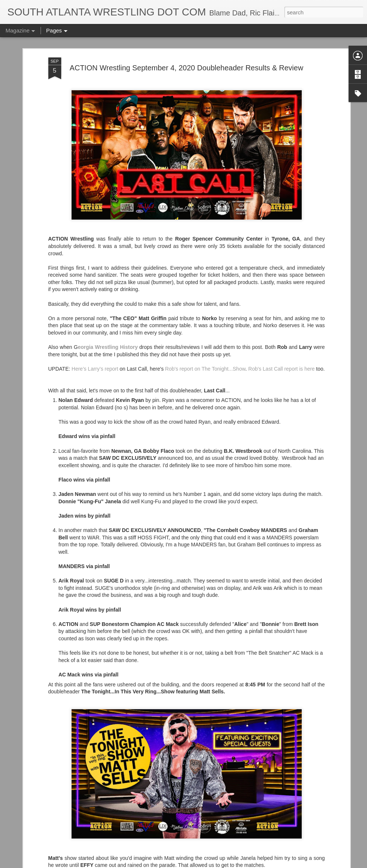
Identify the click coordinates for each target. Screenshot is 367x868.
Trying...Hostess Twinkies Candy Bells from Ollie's (179, 692)
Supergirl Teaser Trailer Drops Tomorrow (167, 860)
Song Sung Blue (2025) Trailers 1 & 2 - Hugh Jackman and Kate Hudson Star (173, 779)
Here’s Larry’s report (95, 275)
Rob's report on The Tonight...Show (205, 275)
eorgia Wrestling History (108, 253)
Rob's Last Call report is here (281, 275)
